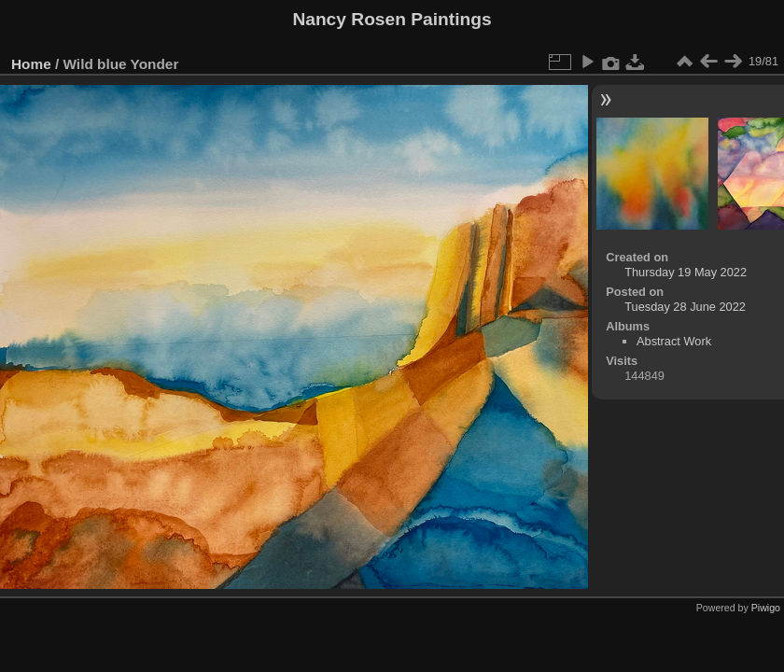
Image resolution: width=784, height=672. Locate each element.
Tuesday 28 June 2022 (685, 307)
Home (31, 64)
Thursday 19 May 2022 (686, 272)
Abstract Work (674, 341)
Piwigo (766, 608)
